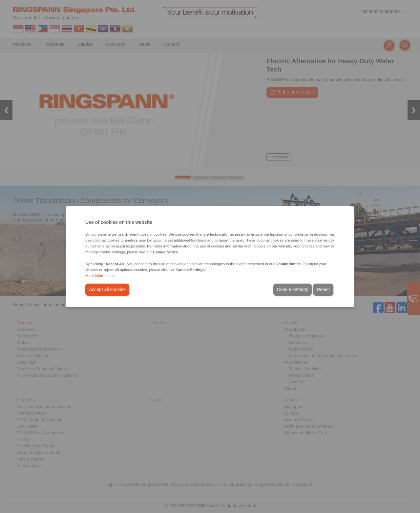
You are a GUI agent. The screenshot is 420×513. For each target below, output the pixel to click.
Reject (323, 289)
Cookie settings (293, 289)
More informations (100, 276)
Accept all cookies (107, 289)
